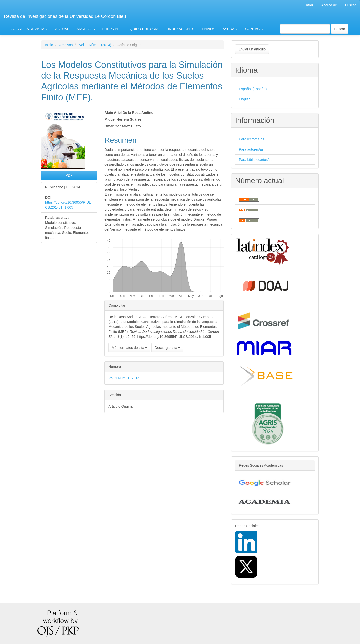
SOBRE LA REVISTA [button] (30, 29)
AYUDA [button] (230, 29)
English (245, 99)
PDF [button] (69, 175)
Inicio (49, 45)
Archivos (66, 45)
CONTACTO (255, 29)
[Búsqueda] (305, 29)
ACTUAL (62, 29)
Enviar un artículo (252, 49)
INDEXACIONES (181, 29)
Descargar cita (167, 348)
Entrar (308, 5)
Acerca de (329, 5)
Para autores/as (251, 149)
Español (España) (253, 89)
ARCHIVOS (86, 29)
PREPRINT (111, 29)
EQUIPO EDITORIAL (144, 29)
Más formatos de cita (129, 348)
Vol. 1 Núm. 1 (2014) (95, 45)
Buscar (350, 5)
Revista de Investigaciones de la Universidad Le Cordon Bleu (65, 16)
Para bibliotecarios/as (256, 160)
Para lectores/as (252, 139)
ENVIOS (209, 29)
